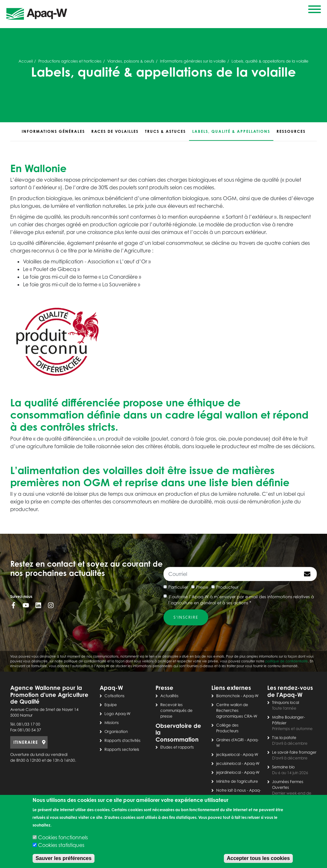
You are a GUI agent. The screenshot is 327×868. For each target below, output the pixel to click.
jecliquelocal (228, 755)
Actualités (169, 696)
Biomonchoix (228, 696)
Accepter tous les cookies (258, 858)
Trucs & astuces (165, 131)
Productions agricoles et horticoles (70, 61)
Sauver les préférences (63, 858)
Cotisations (114, 696)
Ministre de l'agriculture (237, 781)
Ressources (291, 131)
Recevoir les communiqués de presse (176, 710)
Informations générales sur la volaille (193, 61)
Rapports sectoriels (122, 749)
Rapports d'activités (122, 740)
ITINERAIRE (26, 742)
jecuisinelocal (228, 763)
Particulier (178, 587)
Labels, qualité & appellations (231, 131)
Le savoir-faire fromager (294, 752)
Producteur (227, 587)
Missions (112, 723)
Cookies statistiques (61, 845)
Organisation (116, 732)
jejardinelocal (228, 772)
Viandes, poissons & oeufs (131, 61)
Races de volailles (115, 131)
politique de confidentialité (287, 661)
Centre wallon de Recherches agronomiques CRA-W (237, 710)
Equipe (111, 705)
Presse (202, 587)
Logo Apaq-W (118, 714)
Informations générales (53, 131)
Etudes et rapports (177, 747)
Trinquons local (285, 702)
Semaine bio (283, 767)
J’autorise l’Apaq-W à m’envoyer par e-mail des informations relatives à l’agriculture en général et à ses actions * (241, 600)
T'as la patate (284, 738)
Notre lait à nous (231, 790)
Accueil (26, 61)
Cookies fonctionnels (63, 837)
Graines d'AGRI (230, 740)
